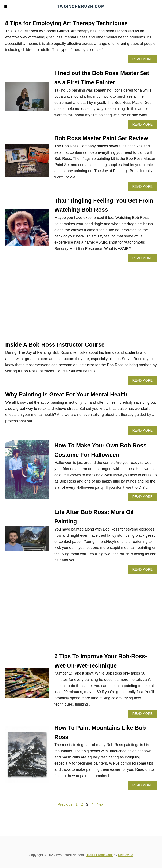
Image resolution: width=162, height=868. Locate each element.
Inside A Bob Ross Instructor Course (55, 345)
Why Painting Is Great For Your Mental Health (66, 395)
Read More (144, 60)
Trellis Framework (100, 855)
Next (101, 804)
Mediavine (126, 855)
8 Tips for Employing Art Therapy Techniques (66, 23)
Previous (65, 804)
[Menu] (6, 7)
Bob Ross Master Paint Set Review (101, 138)
